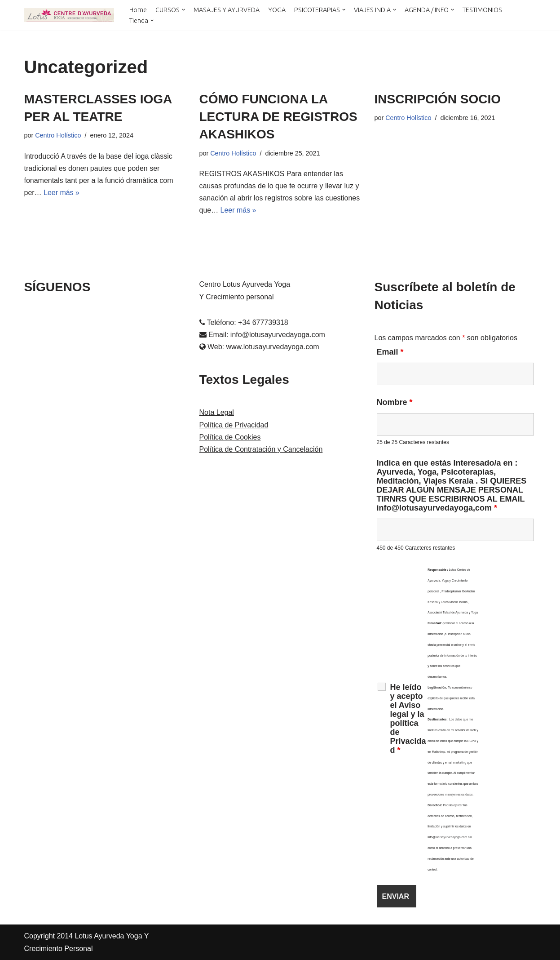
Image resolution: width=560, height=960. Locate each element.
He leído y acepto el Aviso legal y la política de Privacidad (408, 719)
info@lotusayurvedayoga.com (278, 335)
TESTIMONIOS (482, 9)
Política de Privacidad (234, 425)
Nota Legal (217, 413)
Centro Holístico (58, 135)
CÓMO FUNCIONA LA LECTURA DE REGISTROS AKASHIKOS (278, 117)
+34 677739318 (263, 322)
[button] (183, 10)
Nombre (395, 403)
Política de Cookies (230, 437)
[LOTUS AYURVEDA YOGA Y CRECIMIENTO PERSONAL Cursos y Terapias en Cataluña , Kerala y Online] (69, 15)
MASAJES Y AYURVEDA (227, 9)
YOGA (277, 9)
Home (138, 9)
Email (390, 352)
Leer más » (62, 193)
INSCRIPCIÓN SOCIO (438, 99)
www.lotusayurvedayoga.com (272, 347)
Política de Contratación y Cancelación (261, 449)
